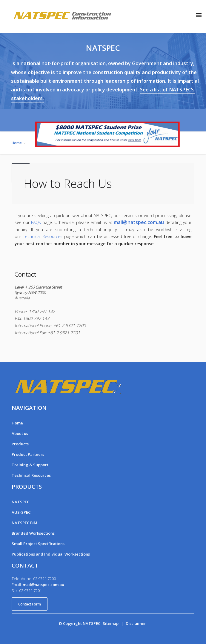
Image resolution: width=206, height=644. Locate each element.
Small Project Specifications (38, 544)
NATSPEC (20, 502)
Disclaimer (136, 623)
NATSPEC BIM (24, 523)
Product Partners (28, 454)
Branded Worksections (33, 533)
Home (17, 423)
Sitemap (111, 623)
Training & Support (30, 465)
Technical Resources (43, 236)
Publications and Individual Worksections (51, 554)
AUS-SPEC (21, 512)
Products (20, 444)
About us (20, 433)
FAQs (36, 222)
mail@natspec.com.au (139, 222)
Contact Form (30, 604)
